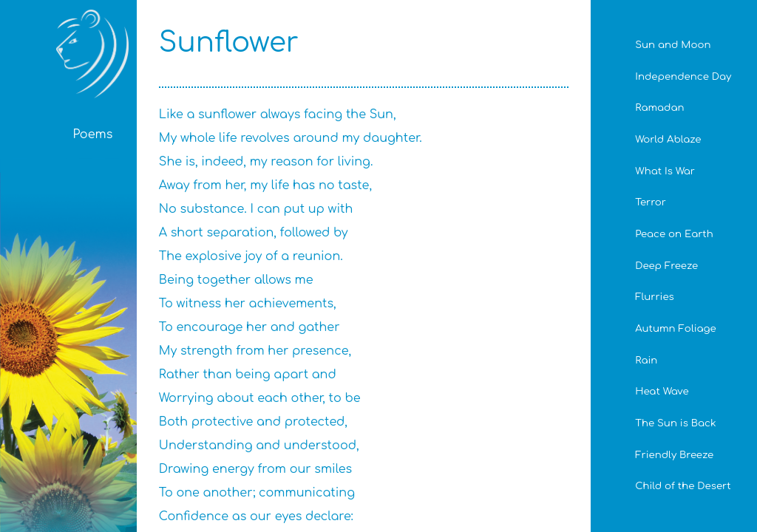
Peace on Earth (674, 234)
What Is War (665, 171)
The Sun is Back (675, 423)
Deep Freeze (666, 266)
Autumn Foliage (676, 328)
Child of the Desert (683, 486)
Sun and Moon (673, 45)
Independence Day (683, 76)
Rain (646, 360)
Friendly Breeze (674, 455)
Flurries (655, 297)
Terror (651, 202)
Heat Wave (662, 391)
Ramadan (659, 108)
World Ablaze (668, 139)
